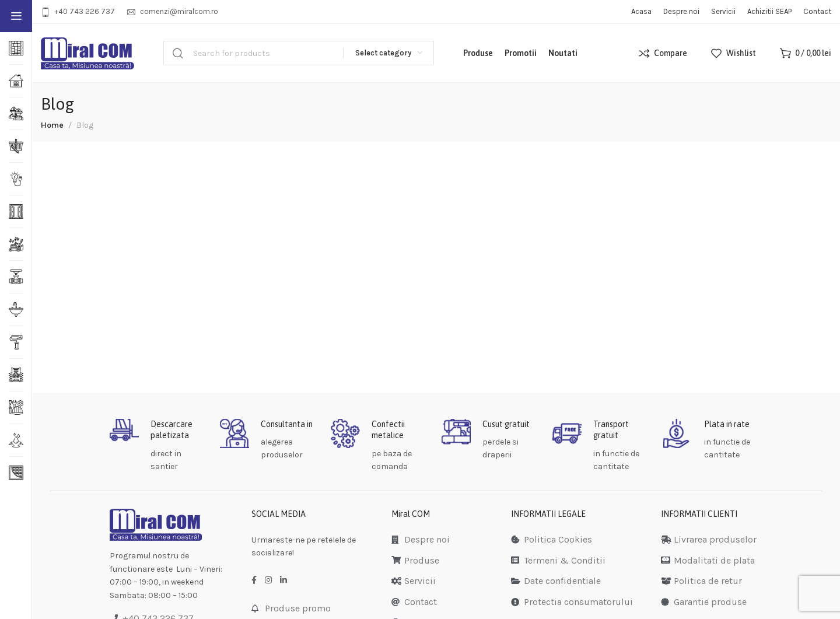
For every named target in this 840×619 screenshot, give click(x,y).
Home (52, 125)
